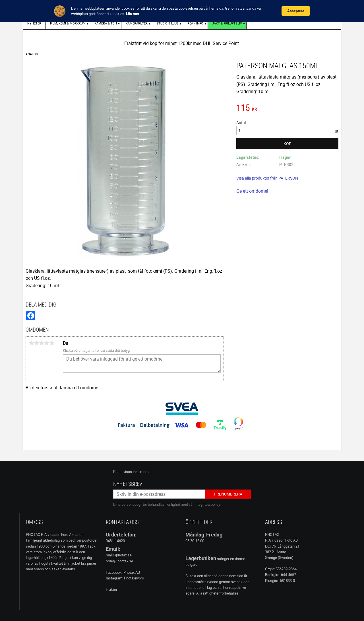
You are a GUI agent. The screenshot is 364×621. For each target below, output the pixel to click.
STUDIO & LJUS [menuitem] (167, 23)
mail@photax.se (119, 555)
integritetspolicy (207, 504)
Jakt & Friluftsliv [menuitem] (227, 23)
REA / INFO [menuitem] (195, 23)
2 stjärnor (36, 343)
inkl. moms (142, 472)
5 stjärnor (52, 343)
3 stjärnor (42, 343)
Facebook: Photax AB (123, 572)
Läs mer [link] (133, 14)
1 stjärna (31, 343)
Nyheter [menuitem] (34, 23)
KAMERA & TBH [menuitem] (106, 23)
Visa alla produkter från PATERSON (267, 178)
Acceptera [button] (296, 11)
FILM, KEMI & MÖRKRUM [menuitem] (68, 23)
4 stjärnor (47, 343)
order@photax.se (119, 561)
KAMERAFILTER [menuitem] (137, 23)
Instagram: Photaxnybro (125, 578)
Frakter (111, 589)
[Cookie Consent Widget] (182, 11)
